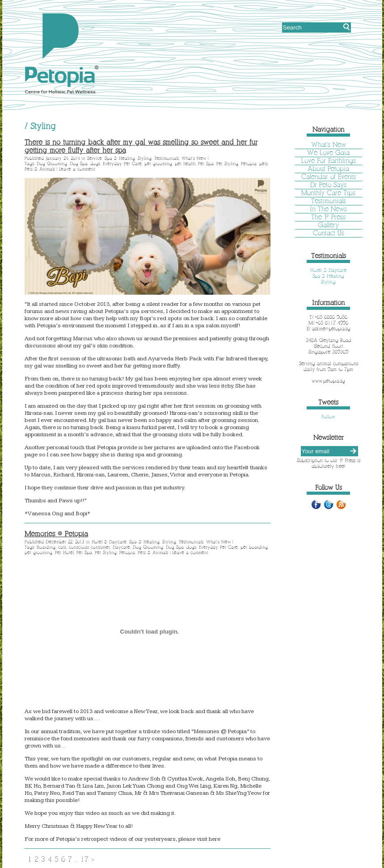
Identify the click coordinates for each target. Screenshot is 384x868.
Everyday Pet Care (122, 164)
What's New (194, 158)
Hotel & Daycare (109, 542)
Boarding (46, 547)
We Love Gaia (328, 153)
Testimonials (167, 158)
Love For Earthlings (329, 161)
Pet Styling (227, 164)
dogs (95, 164)
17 (84, 859)
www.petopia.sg (328, 381)
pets (264, 164)
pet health (185, 164)
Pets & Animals (40, 169)
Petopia (249, 164)
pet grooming (158, 164)
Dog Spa (79, 164)
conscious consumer (89, 547)
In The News (328, 209)
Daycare (121, 547)
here (215, 839)
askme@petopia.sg (331, 329)
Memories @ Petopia (56, 534)
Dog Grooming (52, 164)
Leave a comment (77, 169)
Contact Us (329, 233)
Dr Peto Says (328, 185)
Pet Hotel (64, 553)
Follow (328, 417)
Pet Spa (206, 164)
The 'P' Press (328, 217)
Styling (145, 158)
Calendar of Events (329, 177)
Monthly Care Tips (328, 193)
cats (62, 547)
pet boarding (254, 547)
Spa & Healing (120, 158)
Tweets (328, 402)
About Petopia (328, 169)
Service (95, 158)
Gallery (328, 225)
